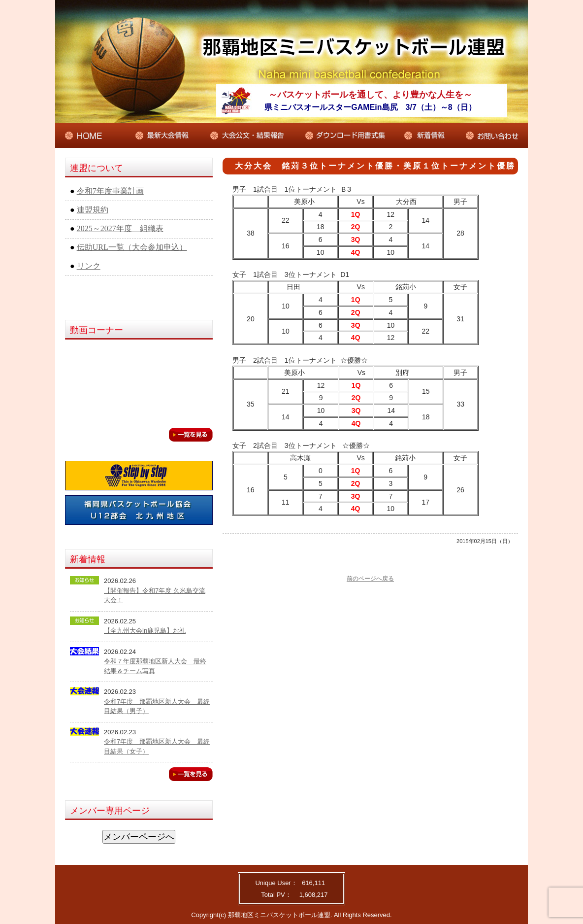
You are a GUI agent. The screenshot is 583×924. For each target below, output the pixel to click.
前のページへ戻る (370, 579)
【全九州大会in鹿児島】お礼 (145, 631)
